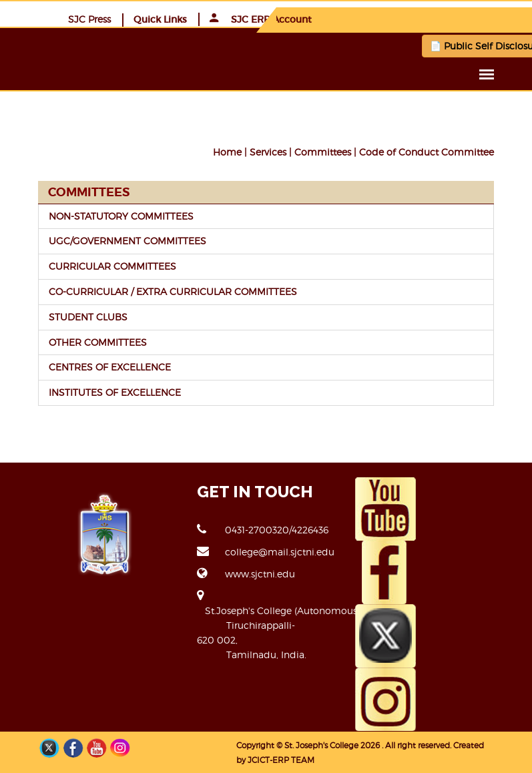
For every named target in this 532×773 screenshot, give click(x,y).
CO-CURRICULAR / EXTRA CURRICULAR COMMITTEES (161, 290)
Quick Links (355, 19)
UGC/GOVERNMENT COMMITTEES (115, 240)
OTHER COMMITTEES (86, 341)
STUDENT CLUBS (76, 315)
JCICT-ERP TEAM (268, 759)
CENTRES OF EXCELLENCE (98, 366)
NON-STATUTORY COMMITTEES (109, 215)
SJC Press (284, 18)
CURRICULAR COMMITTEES (100, 265)
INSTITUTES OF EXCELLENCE (103, 391)
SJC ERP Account (456, 19)
